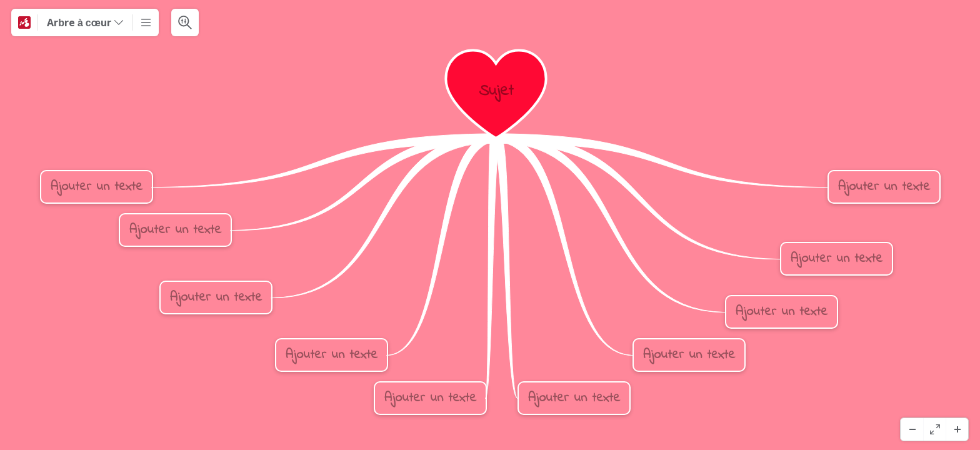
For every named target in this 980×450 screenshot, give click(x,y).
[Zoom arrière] (912, 429)
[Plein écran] (934, 429)
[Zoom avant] (957, 429)
